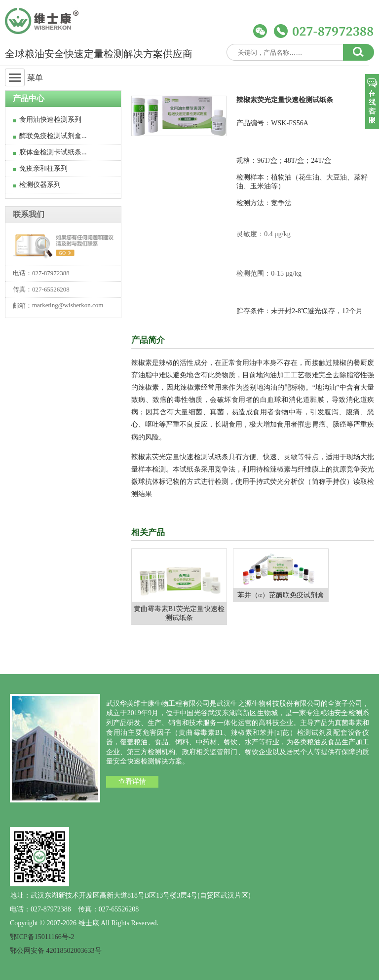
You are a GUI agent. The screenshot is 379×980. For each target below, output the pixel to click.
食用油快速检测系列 (47, 120)
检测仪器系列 (37, 185)
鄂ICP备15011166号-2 (42, 937)
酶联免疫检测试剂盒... (50, 136)
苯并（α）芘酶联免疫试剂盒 (281, 595)
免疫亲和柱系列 (40, 168)
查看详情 (132, 781)
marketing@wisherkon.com (68, 305)
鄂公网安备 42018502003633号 (56, 951)
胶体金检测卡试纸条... (50, 152)
